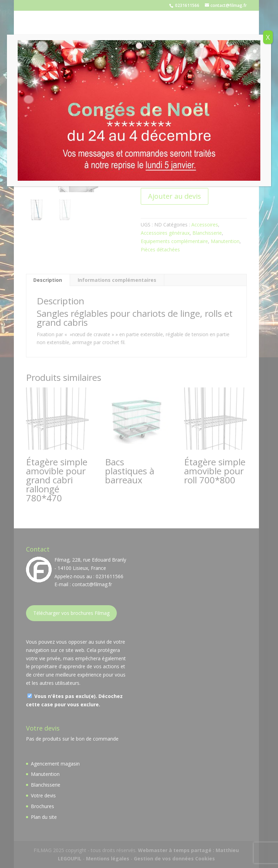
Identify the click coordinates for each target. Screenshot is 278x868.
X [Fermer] (268, 37)
